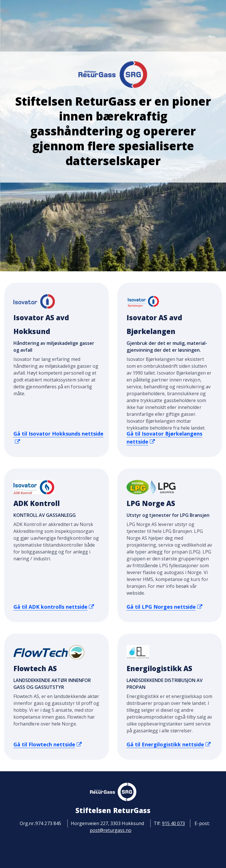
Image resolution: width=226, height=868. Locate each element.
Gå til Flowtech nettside (48, 744)
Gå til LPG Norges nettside (164, 607)
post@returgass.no (111, 830)
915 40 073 (174, 823)
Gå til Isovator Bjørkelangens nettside (164, 438)
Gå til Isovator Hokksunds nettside (58, 437)
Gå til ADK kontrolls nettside (54, 607)
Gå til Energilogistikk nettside (169, 744)
